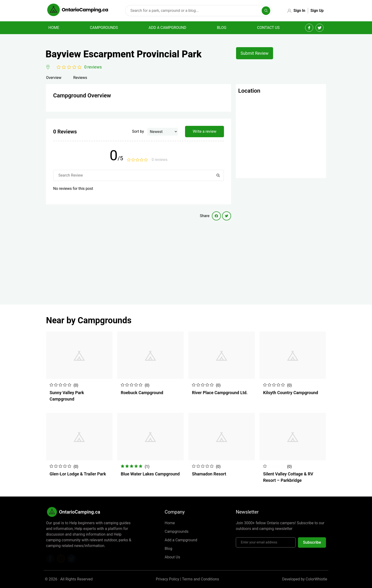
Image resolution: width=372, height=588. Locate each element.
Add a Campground (181, 540)
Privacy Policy (168, 579)
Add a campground (167, 28)
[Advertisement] (139, 258)
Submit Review (255, 53)
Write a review (205, 131)
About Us (172, 557)
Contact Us (268, 28)
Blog (222, 28)
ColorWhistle (316, 579)
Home (54, 28)
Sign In (299, 11)
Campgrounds (104, 28)
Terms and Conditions (200, 579)
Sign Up (317, 11)
